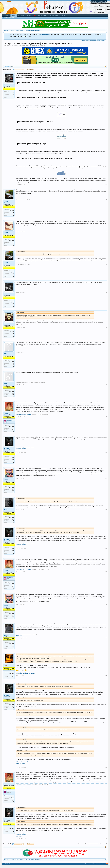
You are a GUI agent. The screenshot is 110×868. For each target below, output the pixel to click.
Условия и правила (104, 866)
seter (5, 384)
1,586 (13, 489)
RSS (107, 864)
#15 (106, 604)
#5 (106, 292)
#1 (106, 185)
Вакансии (63, 15)
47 (13, 678)
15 (13, 431)
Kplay (38, 46)
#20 (106, 838)
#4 (106, 264)
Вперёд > (32, 70)
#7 (106, 352)
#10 (106, 452)
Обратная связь (89, 864)
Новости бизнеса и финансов (18, 46)
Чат (35, 15)
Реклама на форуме (54, 15)
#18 (106, 767)
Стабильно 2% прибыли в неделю (24, 634)
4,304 (13, 645)
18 (13, 212)
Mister (6, 294)
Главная (7, 15)
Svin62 (6, 480)
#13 (106, 548)
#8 (106, 385)
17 (13, 242)
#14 (106, 572)
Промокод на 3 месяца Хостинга (24, 414)
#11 (106, 478)
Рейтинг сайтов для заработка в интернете (26, 447)
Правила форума (42, 15)
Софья (6, 413)
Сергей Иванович (7, 202)
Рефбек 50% (19, 636)
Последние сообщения (8, 18)
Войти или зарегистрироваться (99, 1)
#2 (106, 200)
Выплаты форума (85, 40)
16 (13, 396)
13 (28, 70)
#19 (106, 787)
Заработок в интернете (21, 449)
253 (13, 459)
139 (13, 519)
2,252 (13, 393)
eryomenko (7, 635)
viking (6, 324)
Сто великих (19, 450)
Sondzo (6, 510)
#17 (106, 676)
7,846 (13, 675)
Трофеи (29, 15)
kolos (6, 354)
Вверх (104, 864)
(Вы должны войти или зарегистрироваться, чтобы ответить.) (93, 844)
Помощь (95, 864)
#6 (106, 327)
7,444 (13, 428)
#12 (106, 510)
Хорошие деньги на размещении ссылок (25, 672)
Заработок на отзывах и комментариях (26, 674)
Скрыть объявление (105, 34)
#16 (106, 638)
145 (13, 94)
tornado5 (7, 448)
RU (10, 864)
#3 (106, 231)
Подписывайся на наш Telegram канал (97, 40)
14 (13, 333)
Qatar (17, 676)
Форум (14, 15)
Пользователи (21, 15)
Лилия (6, 233)
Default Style (5, 864)
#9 (106, 416)
